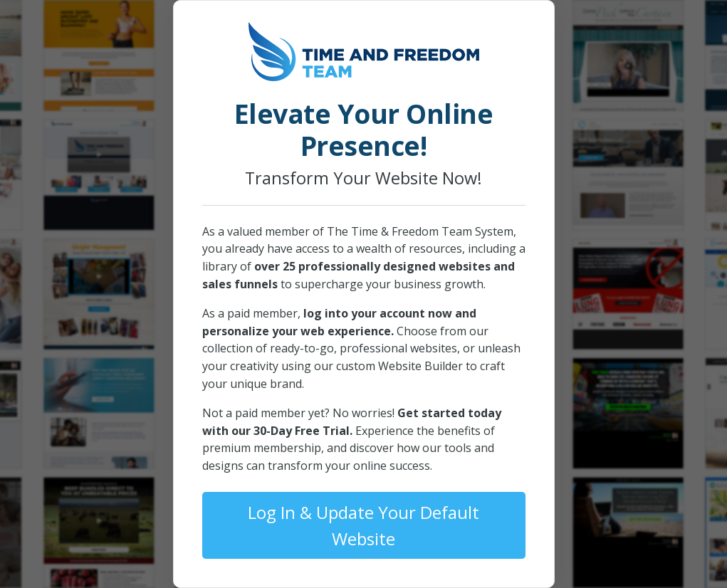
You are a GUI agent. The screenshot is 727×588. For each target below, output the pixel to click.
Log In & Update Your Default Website (363, 525)
